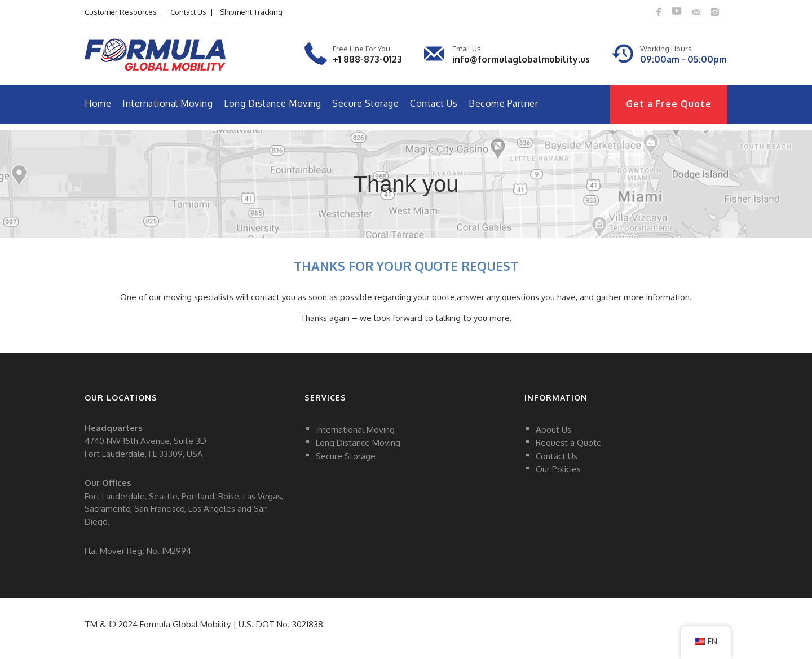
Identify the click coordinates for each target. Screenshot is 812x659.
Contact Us (188, 12)
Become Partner (503, 103)
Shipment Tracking (251, 12)
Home (98, 103)
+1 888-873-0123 (367, 59)
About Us (553, 429)
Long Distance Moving (272, 103)
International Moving (167, 103)
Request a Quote (569, 443)
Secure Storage (365, 103)
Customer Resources (121, 12)
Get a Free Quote (669, 104)
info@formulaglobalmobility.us (521, 59)
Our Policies (558, 469)
